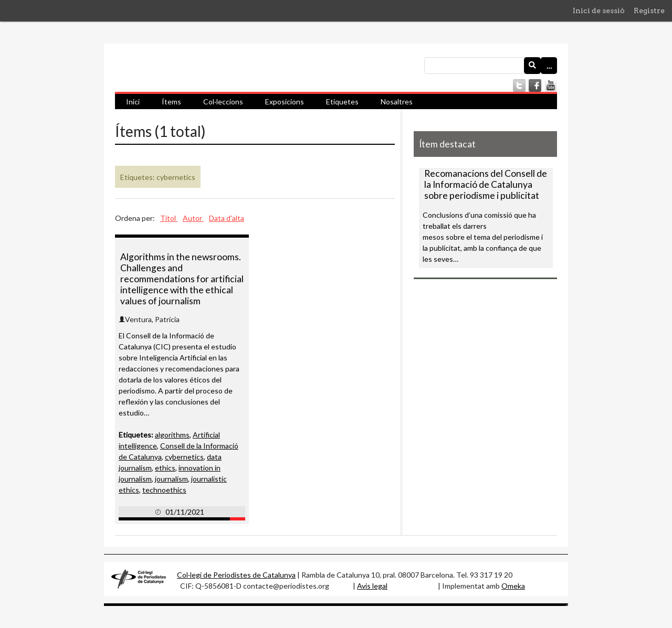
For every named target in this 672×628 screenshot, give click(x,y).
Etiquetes (342, 102)
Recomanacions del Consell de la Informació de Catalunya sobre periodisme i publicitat (486, 184)
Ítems (171, 102)
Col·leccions (223, 102)
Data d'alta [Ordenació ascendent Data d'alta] (227, 218)
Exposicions (285, 102)
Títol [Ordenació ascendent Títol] (169, 218)
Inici (133, 102)
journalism (171, 479)
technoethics (164, 490)
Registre (649, 10)
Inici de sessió (599, 10)
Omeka (513, 586)
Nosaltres (397, 102)
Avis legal (372, 586)
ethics (165, 468)
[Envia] (532, 66)
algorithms (172, 435)
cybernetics (184, 457)
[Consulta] (491, 66)
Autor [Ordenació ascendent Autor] (193, 218)
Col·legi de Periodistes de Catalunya (236, 575)
